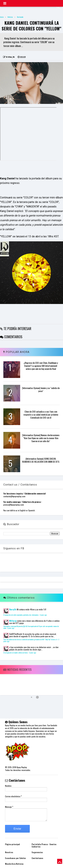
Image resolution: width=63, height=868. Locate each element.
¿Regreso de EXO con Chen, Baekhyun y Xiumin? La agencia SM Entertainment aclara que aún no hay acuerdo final (41, 366)
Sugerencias (37, 852)
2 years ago (43, 615)
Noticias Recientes (17, 670)
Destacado (20, 17)
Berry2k (13, 609)
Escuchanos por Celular (15, 858)
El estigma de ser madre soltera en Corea (16, 653)
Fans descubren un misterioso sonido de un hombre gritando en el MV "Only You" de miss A (30, 640)
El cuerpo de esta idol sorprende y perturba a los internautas (21, 615)
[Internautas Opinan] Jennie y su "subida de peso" (41, 389)
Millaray (13, 621)
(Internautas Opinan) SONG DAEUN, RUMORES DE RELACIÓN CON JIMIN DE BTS (41, 460)
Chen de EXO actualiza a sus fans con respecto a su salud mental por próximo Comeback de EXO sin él (41, 414)
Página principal (12, 844)
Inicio (2, 17)
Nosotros (9, 852)
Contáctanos (37, 858)
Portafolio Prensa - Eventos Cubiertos (44, 845)
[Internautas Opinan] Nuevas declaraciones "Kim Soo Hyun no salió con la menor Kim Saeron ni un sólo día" (41, 438)
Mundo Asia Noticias (14, 864)
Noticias (10, 17)
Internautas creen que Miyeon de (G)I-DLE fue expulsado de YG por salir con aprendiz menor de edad (31, 627)
